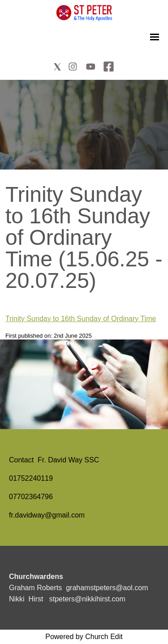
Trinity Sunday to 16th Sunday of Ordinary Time (81, 319)
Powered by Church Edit (84, 637)
